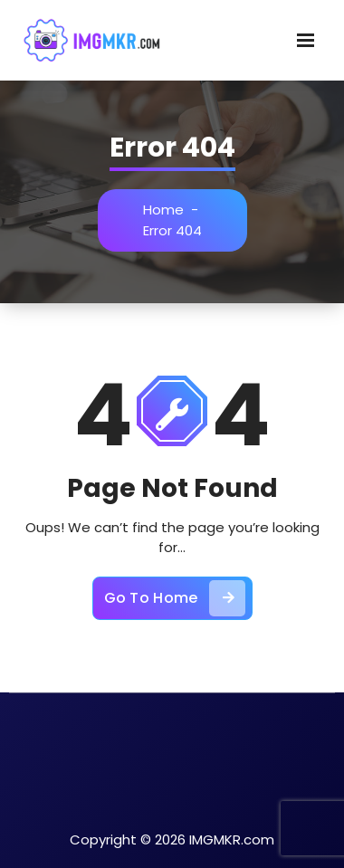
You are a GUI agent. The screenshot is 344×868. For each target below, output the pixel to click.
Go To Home (175, 598)
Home (163, 210)
